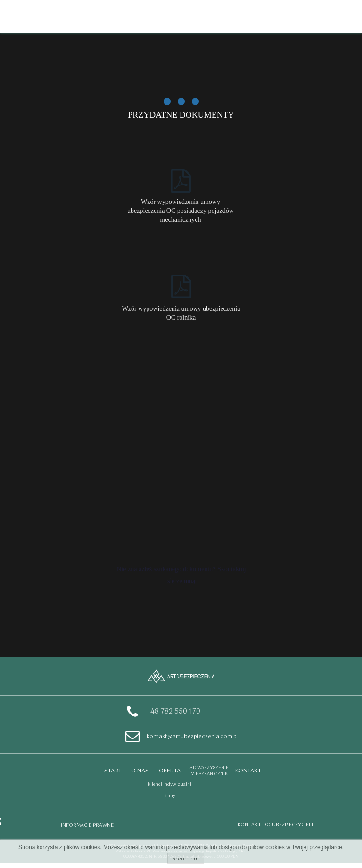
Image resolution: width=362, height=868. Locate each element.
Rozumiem (186, 858)
